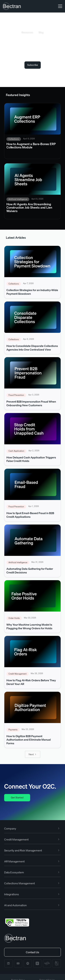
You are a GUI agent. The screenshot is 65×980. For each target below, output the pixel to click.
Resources (27, 32)
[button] (59, 6)
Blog (41, 32)
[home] (12, 6)
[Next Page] (33, 754)
